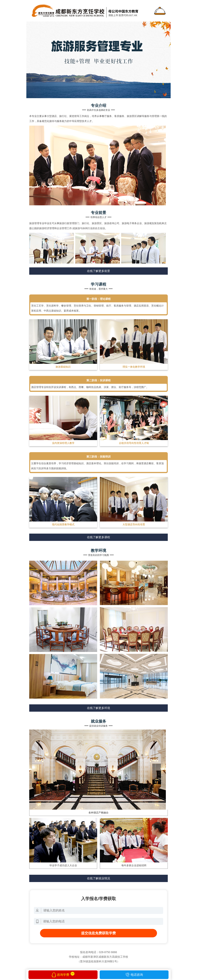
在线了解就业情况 (98, 878)
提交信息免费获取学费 (98, 933)
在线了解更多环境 (98, 708)
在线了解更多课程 (98, 537)
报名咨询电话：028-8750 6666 (98, 952)
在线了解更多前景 (98, 271)
